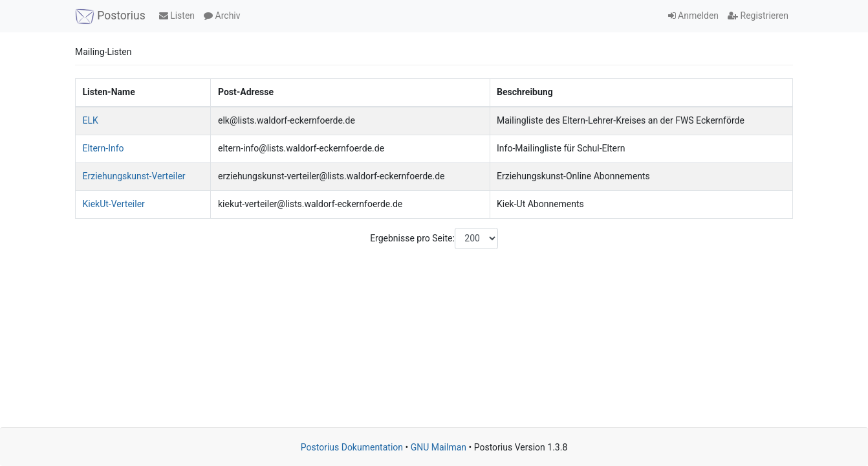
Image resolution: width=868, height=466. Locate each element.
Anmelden (694, 16)
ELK (91, 120)
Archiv (222, 16)
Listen (177, 16)
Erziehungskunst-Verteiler (134, 176)
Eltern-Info (103, 148)
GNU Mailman (439, 447)
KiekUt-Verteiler (114, 204)
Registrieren (758, 16)
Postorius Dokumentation (352, 447)
